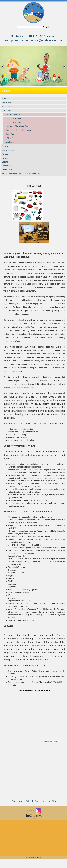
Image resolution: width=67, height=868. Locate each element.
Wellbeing (10, 142)
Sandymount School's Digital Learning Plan (34, 801)
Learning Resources (10, 150)
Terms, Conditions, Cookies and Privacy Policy (21, 174)
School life (6, 106)
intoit (39, 857)
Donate (5, 162)
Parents (5, 146)
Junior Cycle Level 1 (14, 118)
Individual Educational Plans (18, 126)
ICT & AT (10, 138)
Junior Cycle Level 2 (14, 122)
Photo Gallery (7, 166)
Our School (7, 103)
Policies (5, 158)
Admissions (7, 154)
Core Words (11, 134)
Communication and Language (19, 130)
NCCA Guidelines (13, 114)
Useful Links (7, 170)
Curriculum (6, 110)
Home (4, 99)
